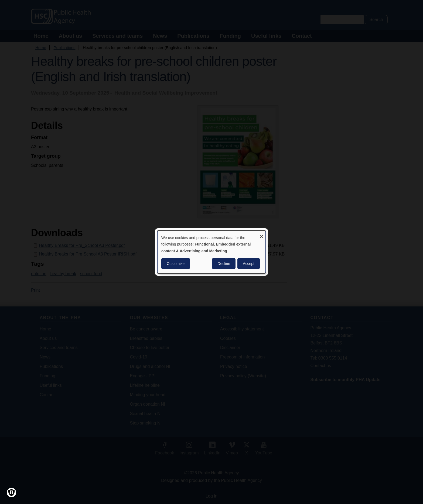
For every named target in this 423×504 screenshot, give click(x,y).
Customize (176, 264)
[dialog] (211, 252)
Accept (249, 264)
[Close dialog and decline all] (261, 234)
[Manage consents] (11, 493)
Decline (224, 264)
